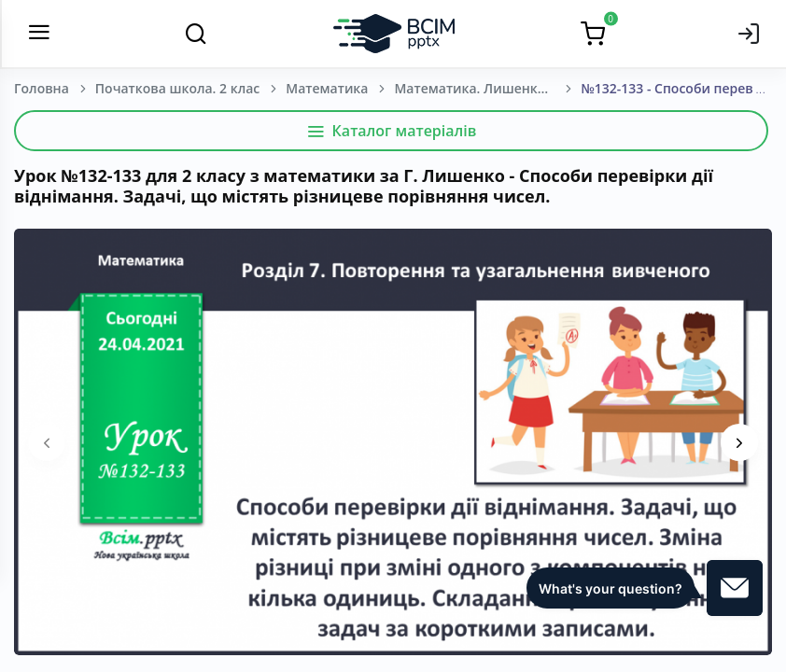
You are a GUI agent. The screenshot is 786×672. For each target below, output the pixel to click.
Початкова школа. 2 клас (177, 88)
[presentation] (47, 442)
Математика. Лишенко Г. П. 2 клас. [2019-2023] (487, 88)
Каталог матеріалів (392, 131)
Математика (327, 88)
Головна (42, 88)
